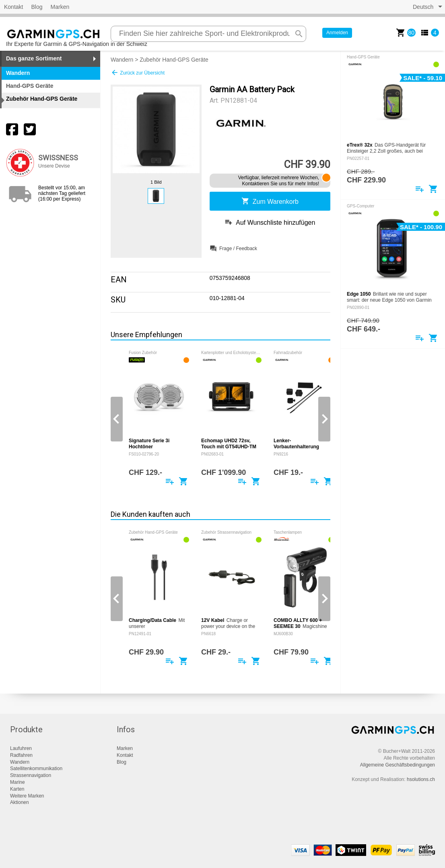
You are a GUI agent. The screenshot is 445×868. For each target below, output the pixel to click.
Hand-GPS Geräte (30, 86)
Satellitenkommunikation (36, 769)
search (299, 34)
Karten (17, 789)
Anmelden (337, 33)
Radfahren (21, 755)
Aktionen (20, 802)
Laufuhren (21, 748)
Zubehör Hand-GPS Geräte (174, 60)
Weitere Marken (27, 796)
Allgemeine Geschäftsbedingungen (398, 765)
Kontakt (13, 7)
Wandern (122, 60)
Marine (18, 782)
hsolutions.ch (421, 779)
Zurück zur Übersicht (138, 73)
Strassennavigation (31, 775)
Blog (37, 7)
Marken (60, 7)
